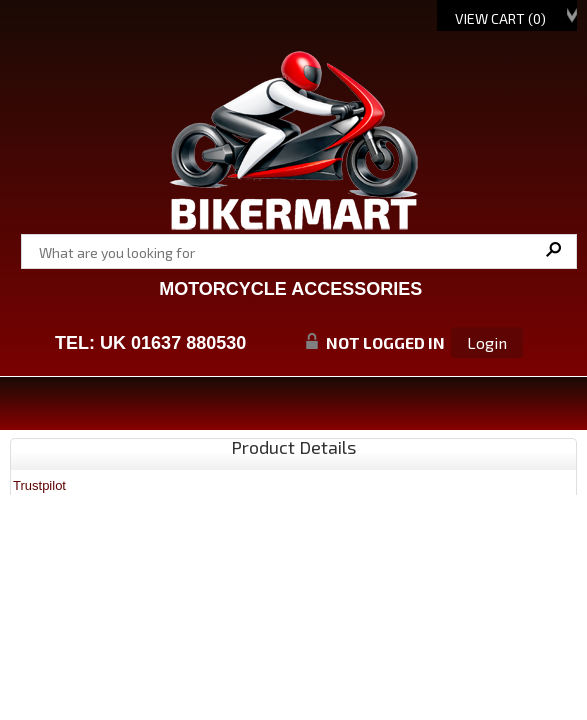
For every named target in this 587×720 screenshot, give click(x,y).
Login (487, 342)
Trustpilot (39, 485)
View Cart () (500, 18)
